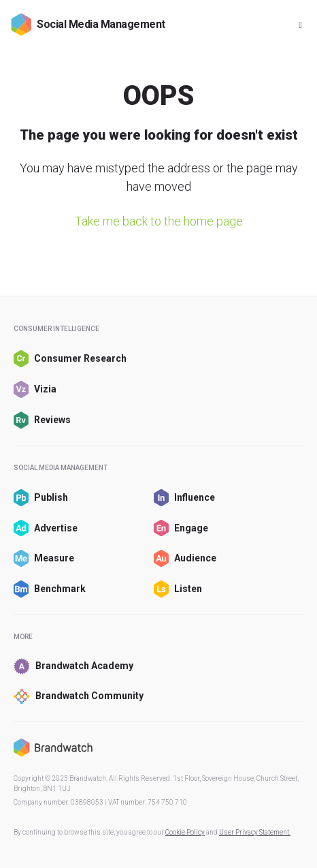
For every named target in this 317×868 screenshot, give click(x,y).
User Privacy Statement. (255, 832)
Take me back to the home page (159, 221)
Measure (44, 558)
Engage (181, 528)
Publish (41, 498)
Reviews (42, 420)
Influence (184, 498)
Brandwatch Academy (73, 666)
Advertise (46, 528)
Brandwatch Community (79, 697)
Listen (178, 589)
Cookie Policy (185, 832)
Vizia (35, 389)
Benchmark (50, 589)
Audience (185, 558)
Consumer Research (70, 359)
